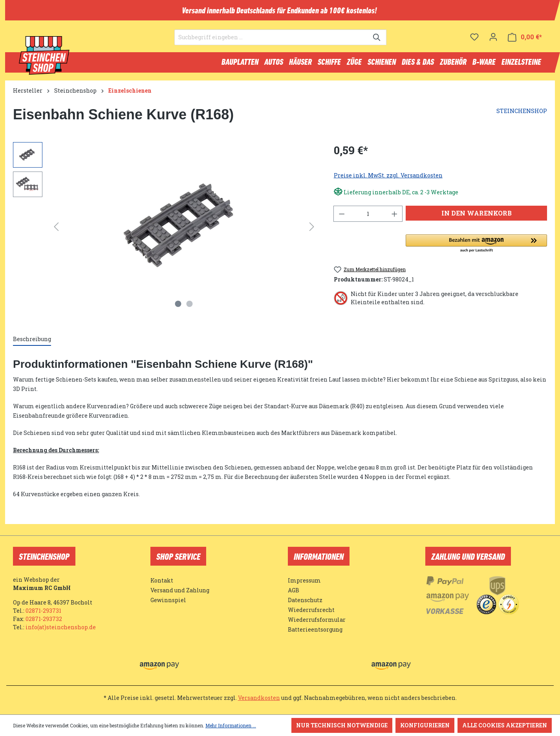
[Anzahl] (368, 217)
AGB (294, 590)
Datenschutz (305, 600)
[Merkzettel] (474, 41)
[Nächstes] (312, 230)
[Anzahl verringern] (342, 217)
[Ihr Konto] (493, 41)
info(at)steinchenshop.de (61, 627)
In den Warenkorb (477, 216)
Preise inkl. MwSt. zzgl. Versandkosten (388, 179)
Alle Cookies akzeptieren (505, 725)
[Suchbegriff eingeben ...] (271, 42)
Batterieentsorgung (315, 629)
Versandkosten (259, 698)
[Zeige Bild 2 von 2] (190, 307)
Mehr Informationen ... (231, 725)
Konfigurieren (425, 725)
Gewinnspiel (168, 600)
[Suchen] (377, 42)
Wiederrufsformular (317, 620)
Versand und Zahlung (180, 590)
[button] (476, 247)
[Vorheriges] (56, 230)
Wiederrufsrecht (311, 610)
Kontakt (162, 580)
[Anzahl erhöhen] (395, 217)
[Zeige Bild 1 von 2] (178, 307)
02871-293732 (44, 619)
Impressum (304, 580)
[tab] (32, 343)
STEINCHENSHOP (522, 114)
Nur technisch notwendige (342, 725)
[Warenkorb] (525, 41)
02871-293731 (43, 611)
